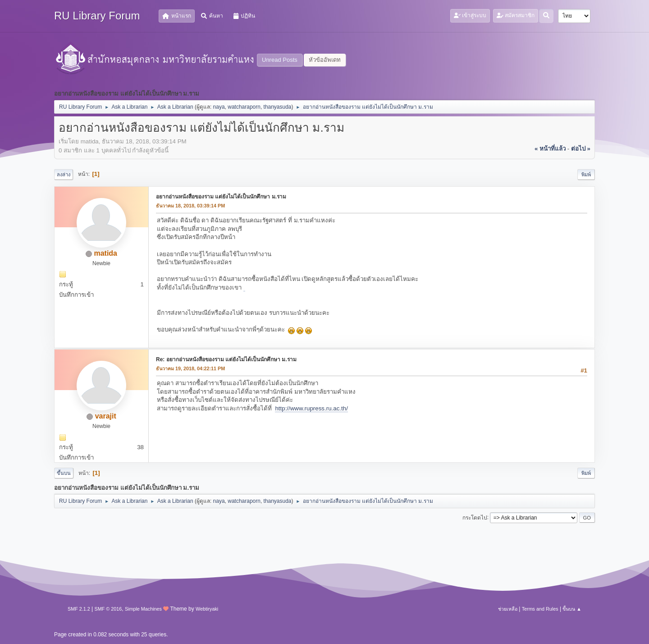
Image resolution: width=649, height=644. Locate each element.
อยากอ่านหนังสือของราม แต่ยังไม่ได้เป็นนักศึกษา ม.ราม (221, 197)
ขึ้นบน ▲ (572, 609)
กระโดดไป (475, 517)
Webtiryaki (207, 609)
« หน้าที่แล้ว (550, 149)
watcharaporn (244, 107)
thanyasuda (278, 107)
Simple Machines (143, 609)
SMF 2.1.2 (79, 609)
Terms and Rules (540, 609)
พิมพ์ (586, 175)
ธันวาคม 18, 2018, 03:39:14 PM (190, 206)
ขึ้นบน (64, 473)
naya (219, 107)
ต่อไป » (581, 149)
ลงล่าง (64, 175)
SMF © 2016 (108, 609)
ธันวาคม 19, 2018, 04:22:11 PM (190, 368)
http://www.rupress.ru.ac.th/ (311, 408)
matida (105, 253)
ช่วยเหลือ (508, 609)
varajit (106, 416)
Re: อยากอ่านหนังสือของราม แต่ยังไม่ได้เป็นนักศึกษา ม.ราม (226, 359)
